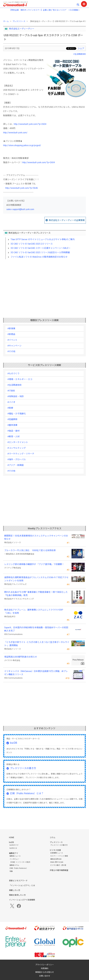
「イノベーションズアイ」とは (22, 885)
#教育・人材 (13, 437)
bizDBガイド (14, 845)
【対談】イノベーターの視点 (20, 862)
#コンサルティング (17, 448)
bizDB (14, 743)
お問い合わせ (45, 976)
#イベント (12, 340)
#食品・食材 (13, 431)
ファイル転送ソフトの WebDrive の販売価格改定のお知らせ (39, 257)
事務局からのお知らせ (45, 972)
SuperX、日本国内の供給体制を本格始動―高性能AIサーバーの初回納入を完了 (36, 629)
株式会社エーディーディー (22, 29)
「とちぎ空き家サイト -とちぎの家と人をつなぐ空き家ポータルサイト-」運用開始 (37, 644)
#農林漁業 (12, 425)
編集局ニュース (15, 856)
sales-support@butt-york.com (20, 209)
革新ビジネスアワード (18, 881)
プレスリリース (19, 21)
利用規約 (45, 968)
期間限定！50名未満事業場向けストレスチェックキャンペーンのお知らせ (36, 537)
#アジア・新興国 (16, 465)
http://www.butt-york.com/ (15, 133)
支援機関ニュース (57, 853)
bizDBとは (13, 848)
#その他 (11, 351)
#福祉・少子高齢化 (17, 414)
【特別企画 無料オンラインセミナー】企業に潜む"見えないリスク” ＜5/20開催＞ (45, 10)
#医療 (10, 408)
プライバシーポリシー (45, 965)
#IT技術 (11, 391)
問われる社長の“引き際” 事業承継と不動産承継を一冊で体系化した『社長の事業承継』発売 (36, 594)
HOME (12, 837)
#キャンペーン (14, 346)
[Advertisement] (44, 284)
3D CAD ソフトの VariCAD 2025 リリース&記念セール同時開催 (40, 252)
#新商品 (11, 334)
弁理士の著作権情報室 (59, 870)
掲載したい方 (15, 890)
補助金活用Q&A (56, 859)
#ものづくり (13, 374)
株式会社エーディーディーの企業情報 (67, 220)
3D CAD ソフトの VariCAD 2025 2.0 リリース (32, 244)
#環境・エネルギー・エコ (20, 379)
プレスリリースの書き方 (23, 768)
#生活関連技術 (80, 54)
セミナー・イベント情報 (59, 856)
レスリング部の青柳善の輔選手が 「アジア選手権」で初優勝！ (34, 564)
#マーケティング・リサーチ (21, 454)
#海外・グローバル (17, 459)
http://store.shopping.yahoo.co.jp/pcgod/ (22, 145)
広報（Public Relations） (19, 868)
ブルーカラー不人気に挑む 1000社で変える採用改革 (30, 550)
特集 (11, 871)
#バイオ (11, 402)
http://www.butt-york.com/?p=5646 (22, 188)
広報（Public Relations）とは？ (27, 793)
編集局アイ (14, 853)
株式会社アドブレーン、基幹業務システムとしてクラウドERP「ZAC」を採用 (34, 611)
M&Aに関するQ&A (57, 862)
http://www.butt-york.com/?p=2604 (30, 124)
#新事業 (11, 329)
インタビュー (14, 859)
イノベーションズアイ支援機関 (22, 900)
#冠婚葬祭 (12, 419)
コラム (53, 837)
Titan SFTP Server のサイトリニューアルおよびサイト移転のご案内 (43, 239)
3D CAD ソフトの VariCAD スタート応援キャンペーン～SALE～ (40, 248)
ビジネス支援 (55, 850)
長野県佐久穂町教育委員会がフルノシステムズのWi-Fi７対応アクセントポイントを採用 (36, 579)
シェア (81, 48)
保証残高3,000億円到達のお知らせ (21, 657)
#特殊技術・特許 (16, 396)
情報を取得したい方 (17, 895)
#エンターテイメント (18, 442)
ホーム (6, 21)
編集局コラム (14, 865)
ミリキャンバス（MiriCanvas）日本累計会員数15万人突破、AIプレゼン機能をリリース (36, 673)
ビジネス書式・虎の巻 (58, 865)
